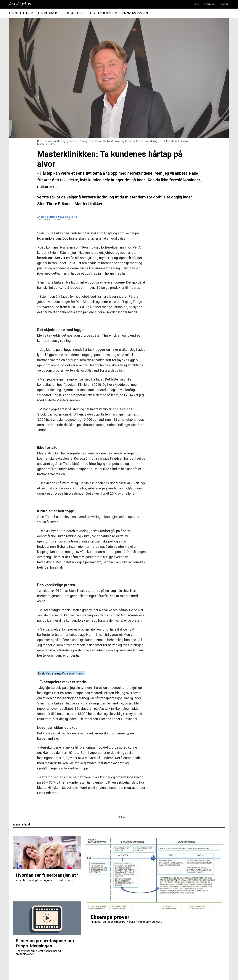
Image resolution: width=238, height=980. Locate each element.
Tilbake (120, 817)
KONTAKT (209, 4)
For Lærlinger (74, 13)
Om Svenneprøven (135, 13)
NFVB (196, 4)
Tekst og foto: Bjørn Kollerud (55, 217)
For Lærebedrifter (103, 13)
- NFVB (74, 217)
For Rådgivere (48, 13)
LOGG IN (224, 4)
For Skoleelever (21, 13)
